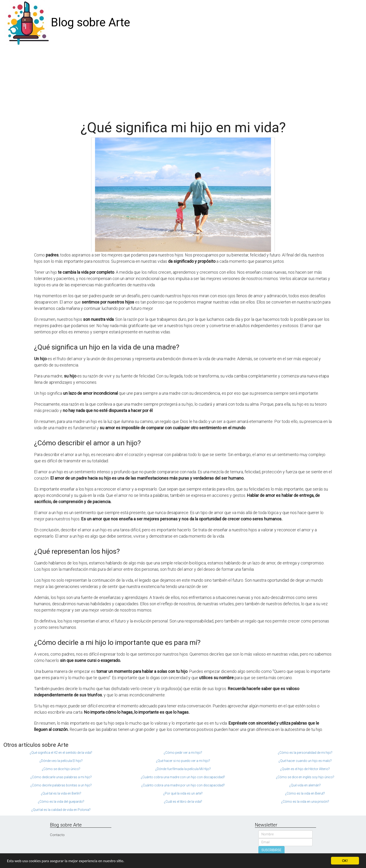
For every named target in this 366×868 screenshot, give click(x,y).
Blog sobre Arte (90, 22)
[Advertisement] (183, 80)
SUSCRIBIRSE (271, 850)
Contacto (57, 835)
